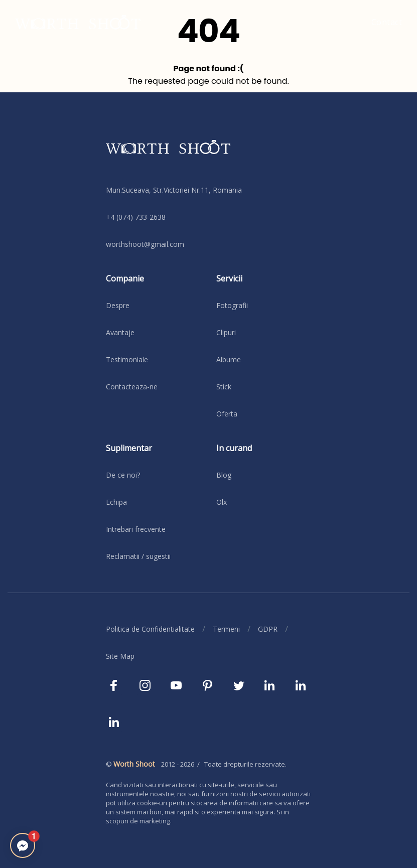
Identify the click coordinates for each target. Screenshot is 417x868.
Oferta (227, 414)
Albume (229, 359)
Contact (387, 22)
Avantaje (120, 332)
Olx (222, 502)
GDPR (268, 629)
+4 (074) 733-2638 (136, 217)
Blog (224, 475)
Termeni (226, 629)
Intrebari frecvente (136, 529)
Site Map (120, 656)
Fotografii (232, 305)
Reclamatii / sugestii (138, 556)
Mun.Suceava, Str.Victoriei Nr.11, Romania (174, 190)
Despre (118, 305)
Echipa (116, 502)
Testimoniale (127, 359)
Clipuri (226, 332)
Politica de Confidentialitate (150, 629)
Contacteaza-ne (132, 387)
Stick (224, 387)
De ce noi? (123, 475)
